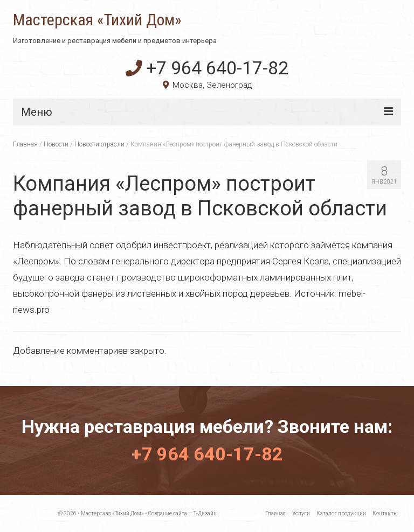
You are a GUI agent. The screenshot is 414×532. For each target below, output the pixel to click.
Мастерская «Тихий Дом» (97, 20)
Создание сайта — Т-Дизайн (182, 513)
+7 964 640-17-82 (207, 68)
